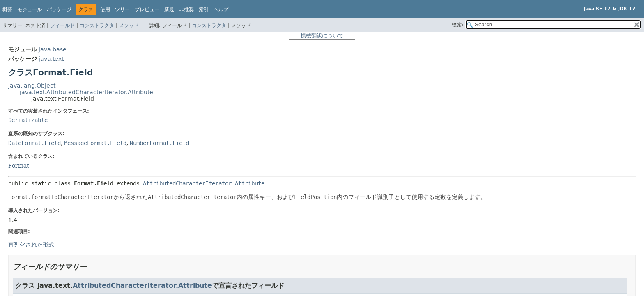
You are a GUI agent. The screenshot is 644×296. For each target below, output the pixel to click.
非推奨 (186, 9)
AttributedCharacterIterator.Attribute (204, 183)
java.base (53, 49)
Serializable (28, 120)
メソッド (129, 25)
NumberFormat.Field (159, 143)
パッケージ (59, 9)
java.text (51, 59)
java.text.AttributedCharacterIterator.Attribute (86, 92)
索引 (204, 9)
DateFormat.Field (34, 143)
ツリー (122, 9)
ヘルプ (221, 9)
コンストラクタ (97, 25)
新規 (169, 9)
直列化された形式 (31, 245)
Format (19, 166)
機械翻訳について (322, 36)
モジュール (30, 9)
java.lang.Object (32, 86)
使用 (105, 9)
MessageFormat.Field (95, 143)
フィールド (62, 25)
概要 (7, 9)
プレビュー (147, 9)
